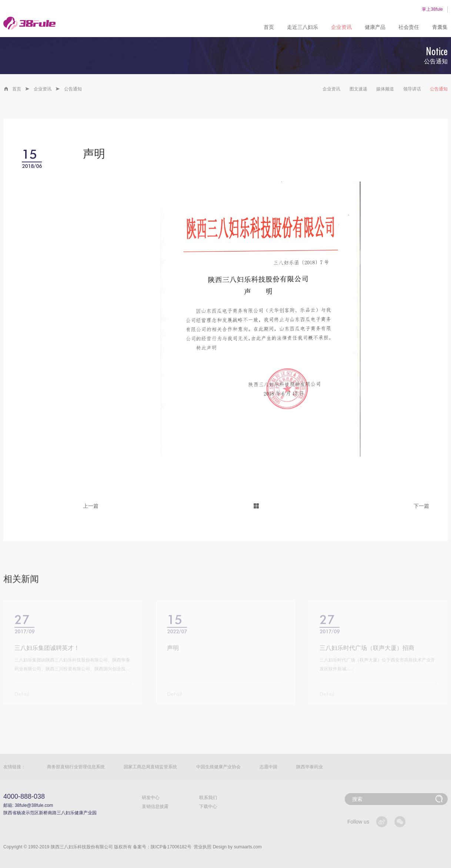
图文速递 (358, 89)
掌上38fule (432, 9)
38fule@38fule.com (34, 805)
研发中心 (151, 798)
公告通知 (73, 89)
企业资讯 (341, 27)
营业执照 (203, 847)
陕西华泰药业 (310, 767)
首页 (269, 27)
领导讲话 (412, 89)
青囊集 (440, 27)
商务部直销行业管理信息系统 (76, 767)
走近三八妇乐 (303, 27)
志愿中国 (268, 767)
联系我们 (208, 798)
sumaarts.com (248, 847)
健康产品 (375, 27)
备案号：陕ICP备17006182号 (162, 847)
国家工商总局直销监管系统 (150, 767)
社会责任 (409, 27)
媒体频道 (385, 89)
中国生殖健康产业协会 (218, 767)
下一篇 (421, 506)
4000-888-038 (24, 796)
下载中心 (208, 806)
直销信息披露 (155, 806)
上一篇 (91, 506)
